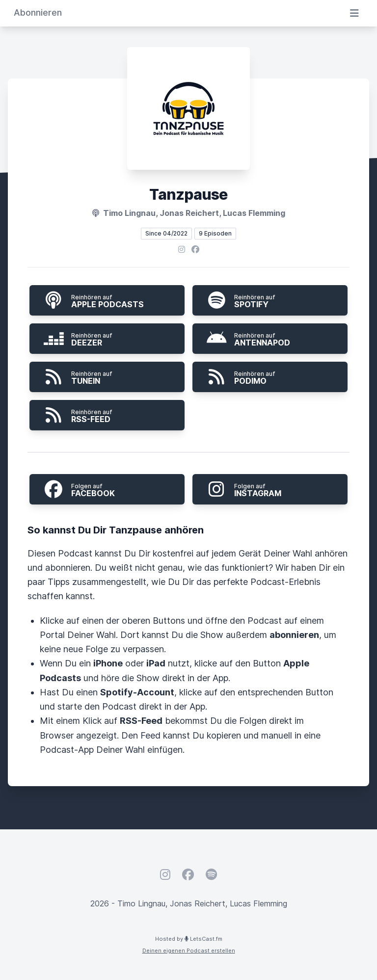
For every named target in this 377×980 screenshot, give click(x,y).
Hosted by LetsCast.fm (189, 939)
